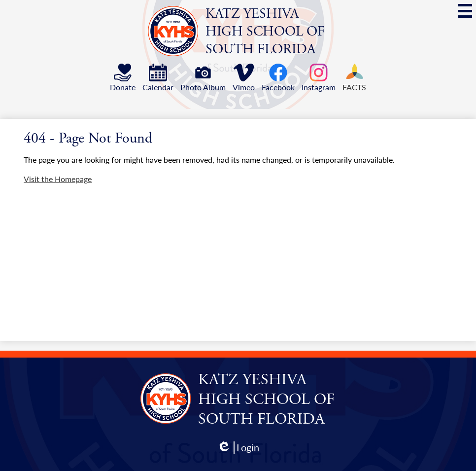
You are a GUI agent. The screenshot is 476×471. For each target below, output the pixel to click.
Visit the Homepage (58, 179)
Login (238, 448)
